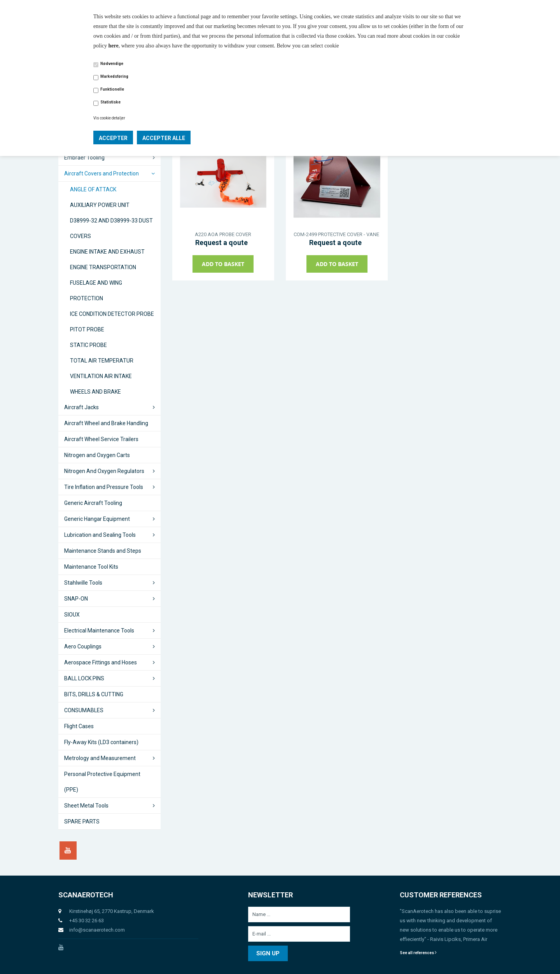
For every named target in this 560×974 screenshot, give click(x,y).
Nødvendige (112, 64)
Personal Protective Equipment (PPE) (102, 782)
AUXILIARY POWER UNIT (100, 205)
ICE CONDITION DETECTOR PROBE (112, 314)
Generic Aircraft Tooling (93, 503)
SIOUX (72, 615)
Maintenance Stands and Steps (103, 551)
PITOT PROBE (87, 329)
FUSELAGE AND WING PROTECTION (96, 291)
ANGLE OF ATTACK (93, 189)
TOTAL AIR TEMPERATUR (102, 361)
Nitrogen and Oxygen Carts (97, 455)
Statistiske (110, 102)
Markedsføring (114, 76)
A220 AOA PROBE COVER (223, 234)
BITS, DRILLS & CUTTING (94, 694)
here (114, 46)
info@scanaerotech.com (97, 930)
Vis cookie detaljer (109, 118)
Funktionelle (112, 89)
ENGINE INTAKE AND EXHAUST (107, 252)
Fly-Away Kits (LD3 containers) (101, 742)
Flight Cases (79, 726)
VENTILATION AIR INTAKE (101, 376)
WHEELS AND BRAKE (95, 392)
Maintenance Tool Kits (91, 567)
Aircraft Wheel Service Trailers (101, 439)
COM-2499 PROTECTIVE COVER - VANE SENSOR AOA (337, 234)
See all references (418, 953)
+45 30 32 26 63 (87, 921)
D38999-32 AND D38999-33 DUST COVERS (111, 228)
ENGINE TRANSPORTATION (103, 267)
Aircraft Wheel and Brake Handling (106, 423)
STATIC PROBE (88, 345)
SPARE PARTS (82, 822)
